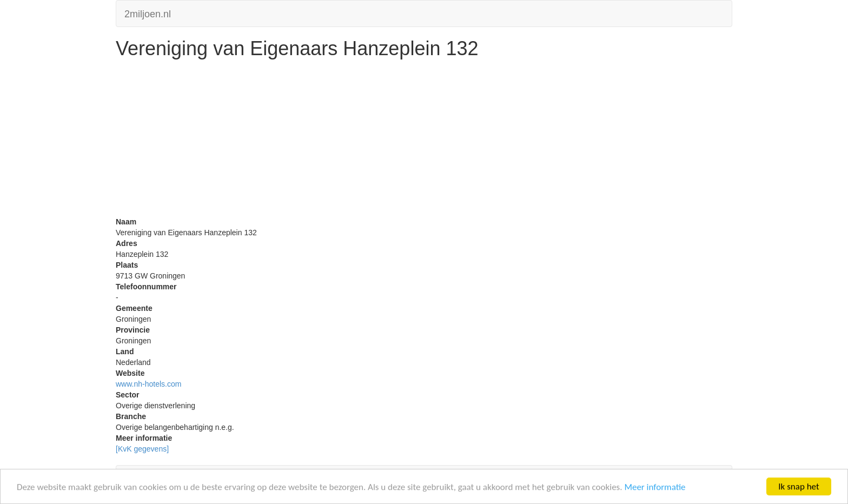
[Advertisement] (424, 141)
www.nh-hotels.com (148, 384)
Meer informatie (655, 488)
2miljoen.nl (148, 13)
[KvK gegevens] (142, 449)
